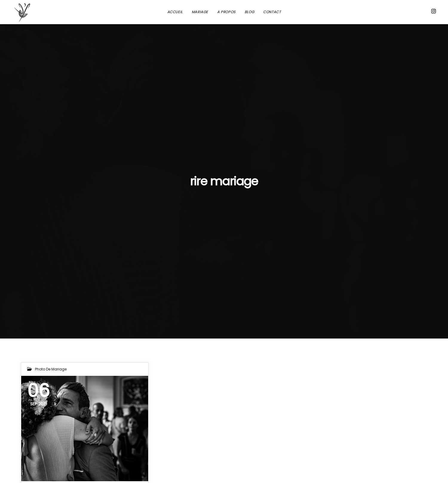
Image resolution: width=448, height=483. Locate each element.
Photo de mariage (51, 369)
